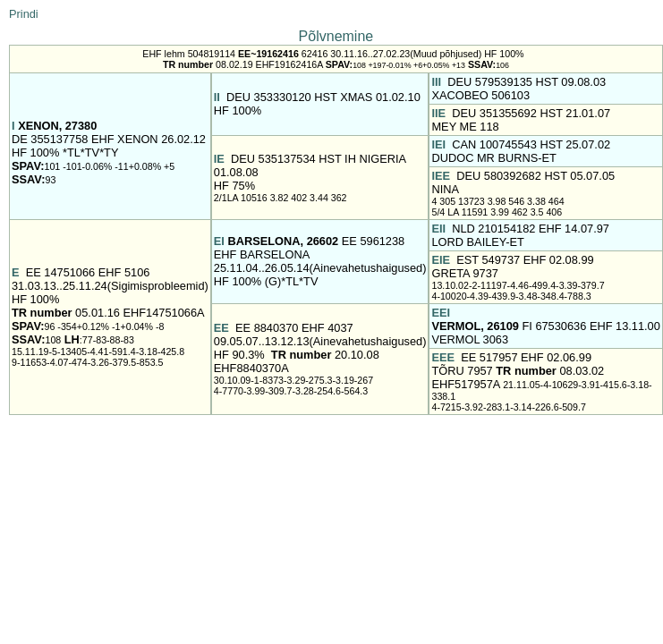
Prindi (24, 14)
